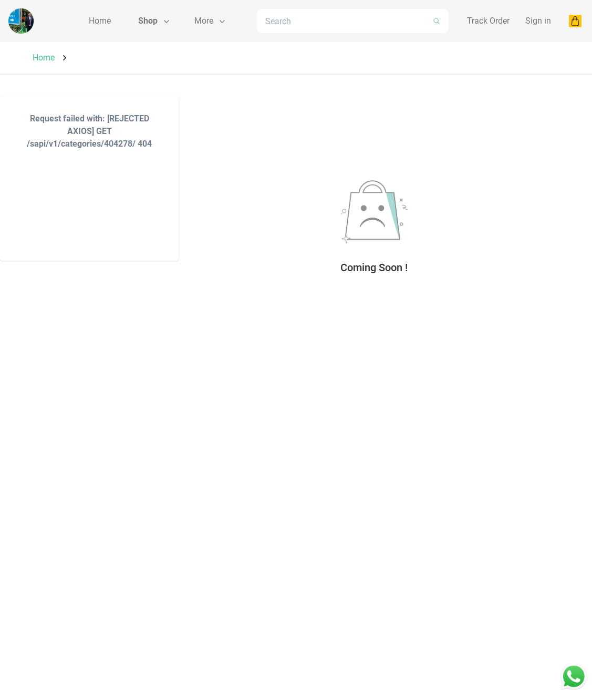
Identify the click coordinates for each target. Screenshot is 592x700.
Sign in (538, 21)
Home (44, 58)
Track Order (488, 21)
